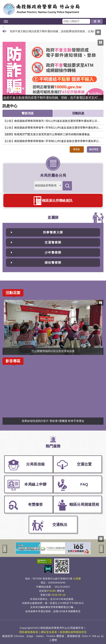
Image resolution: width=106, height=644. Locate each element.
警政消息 (28, 113)
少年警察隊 (53, 253)
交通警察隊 (53, 242)
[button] (53, 21)
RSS (77, 149)
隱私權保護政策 (29, 632)
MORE (94, 149)
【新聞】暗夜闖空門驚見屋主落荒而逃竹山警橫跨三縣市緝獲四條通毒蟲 (47, 134)
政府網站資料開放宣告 (73, 632)
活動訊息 (78, 113)
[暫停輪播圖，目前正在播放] (101, 43)
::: (3, 27)
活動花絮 (13, 293)
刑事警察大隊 (53, 232)
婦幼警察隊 (53, 263)
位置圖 (77, 579)
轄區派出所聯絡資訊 (57, 201)
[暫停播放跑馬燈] (98, 32)
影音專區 (13, 361)
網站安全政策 (49, 632)
